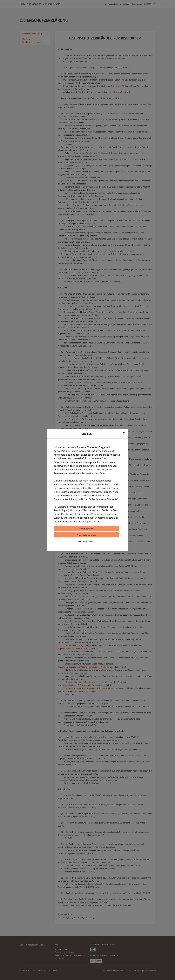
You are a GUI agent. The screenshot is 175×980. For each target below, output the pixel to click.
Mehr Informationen (86, 541)
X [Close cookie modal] (124, 433)
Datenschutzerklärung (103, 514)
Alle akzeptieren (86, 528)
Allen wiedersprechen (86, 535)
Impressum (90, 522)
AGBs (70, 522)
